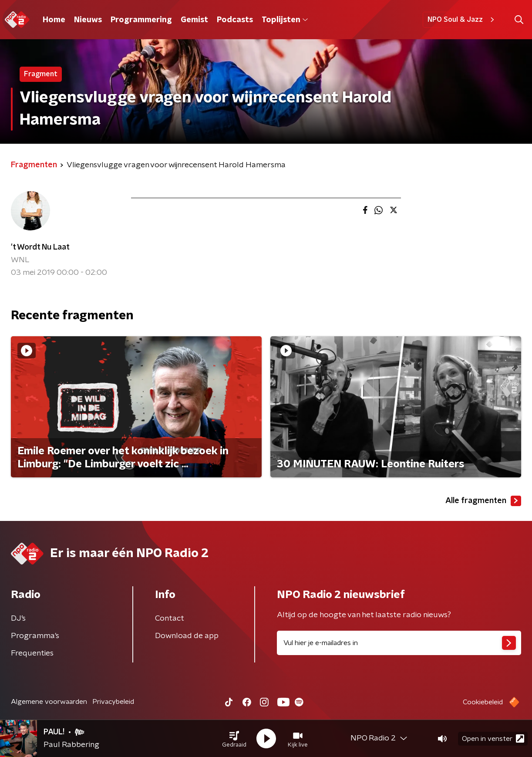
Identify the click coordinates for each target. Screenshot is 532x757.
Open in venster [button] (493, 738)
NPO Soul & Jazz (462, 20)
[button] (234, 739)
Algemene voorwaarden (49, 702)
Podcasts (235, 20)
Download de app (187, 636)
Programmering (141, 20)
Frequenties (32, 653)
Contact (170, 618)
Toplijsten (285, 20)
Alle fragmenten (483, 501)
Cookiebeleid (483, 702)
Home (54, 20)
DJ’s (18, 618)
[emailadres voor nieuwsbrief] (399, 643)
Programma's (35, 636)
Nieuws (88, 20)
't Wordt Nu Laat (40, 247)
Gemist (194, 20)
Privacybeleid (113, 702)
